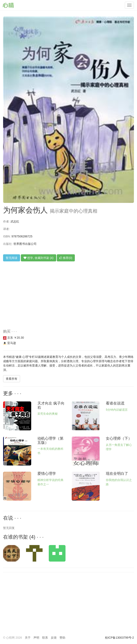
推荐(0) (66, 258)
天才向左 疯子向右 (51, 405)
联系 (45, 638)
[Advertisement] (68, 299)
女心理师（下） (119, 438)
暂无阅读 (12, 258)
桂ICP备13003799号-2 (119, 638)
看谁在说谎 (115, 403)
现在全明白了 (117, 474)
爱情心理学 (47, 474)
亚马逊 (10, 343)
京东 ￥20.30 (14, 338)
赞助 (62, 638)
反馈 (54, 638)
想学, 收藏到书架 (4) (39, 258)
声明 (36, 638)
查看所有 (12, 379)
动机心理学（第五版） (50, 440)
